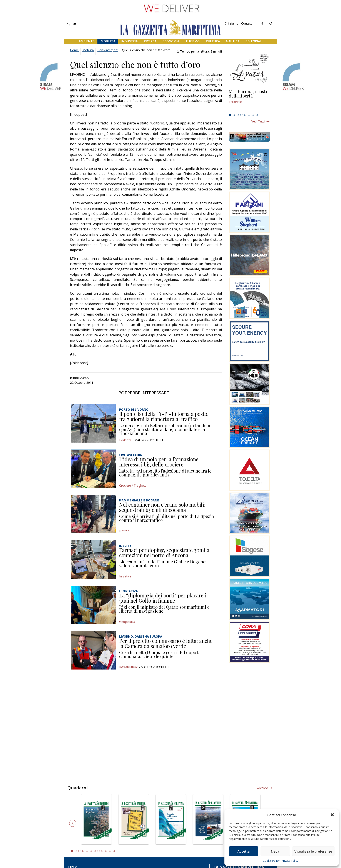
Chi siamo (232, 23)
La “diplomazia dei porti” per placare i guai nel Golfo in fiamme (163, 598)
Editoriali (254, 41)
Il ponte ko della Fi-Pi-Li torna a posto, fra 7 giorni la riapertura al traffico (164, 416)
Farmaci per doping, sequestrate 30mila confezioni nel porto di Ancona (164, 552)
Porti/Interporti (108, 50)
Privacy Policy (290, 861)
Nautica (233, 41)
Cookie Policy (271, 861)
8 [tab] (257, 115)
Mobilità (108, 41)
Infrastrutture (129, 667)
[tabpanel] (249, 101)
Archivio (263, 788)
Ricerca (150, 41)
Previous (73, 823)
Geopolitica (127, 622)
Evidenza (125, 440)
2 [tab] (234, 115)
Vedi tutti (258, 121)
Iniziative (125, 576)
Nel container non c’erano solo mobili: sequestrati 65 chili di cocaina (162, 507)
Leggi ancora (249, 101)
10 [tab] (106, 851)
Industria (130, 41)
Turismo (193, 41)
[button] (332, 815)
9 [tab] (102, 851)
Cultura (213, 41)
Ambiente (87, 41)
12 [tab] (114, 851)
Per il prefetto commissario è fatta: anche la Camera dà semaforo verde (166, 643)
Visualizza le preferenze (313, 851)
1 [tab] (230, 115)
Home (74, 50)
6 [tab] (249, 115)
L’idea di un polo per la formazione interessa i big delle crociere (159, 462)
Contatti (247, 23)
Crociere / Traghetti (133, 485)
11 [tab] (110, 851)
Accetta (244, 851)
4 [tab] (241, 115)
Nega (275, 851)
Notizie (124, 531)
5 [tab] (245, 115)
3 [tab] (238, 115)
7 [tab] (253, 115)
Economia (171, 41)
